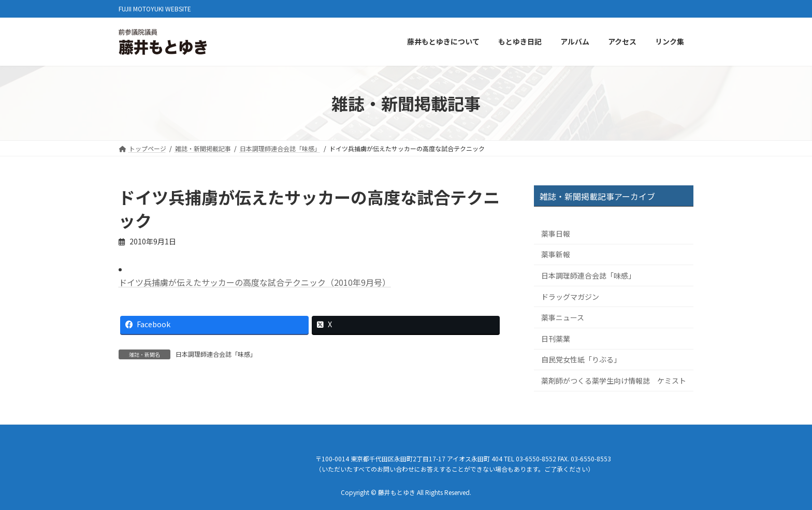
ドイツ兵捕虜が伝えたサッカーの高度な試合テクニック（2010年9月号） (255, 282)
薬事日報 (556, 234)
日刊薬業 (556, 339)
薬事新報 (556, 255)
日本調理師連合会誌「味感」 (216, 354)
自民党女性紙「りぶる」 (581, 360)
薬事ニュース (563, 318)
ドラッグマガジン (570, 297)
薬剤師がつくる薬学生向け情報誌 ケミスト (614, 381)
